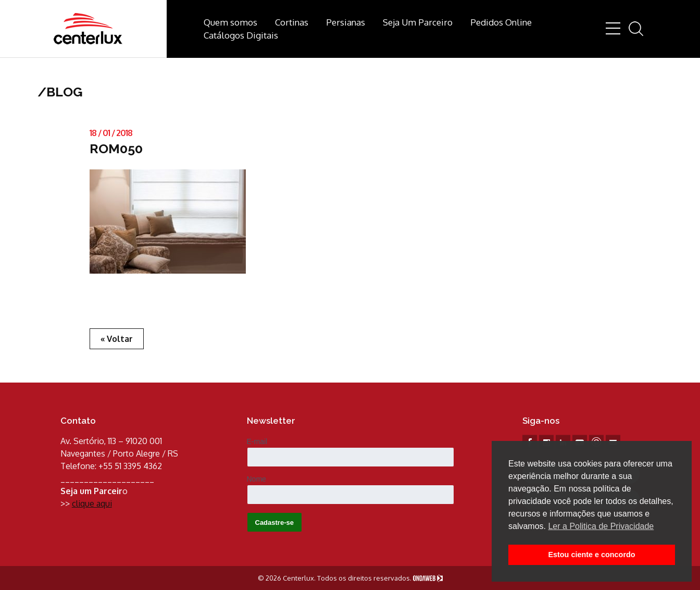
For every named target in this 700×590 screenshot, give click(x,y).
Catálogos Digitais (241, 35)
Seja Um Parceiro (418, 22)
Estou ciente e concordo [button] (591, 555)
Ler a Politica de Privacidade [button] (601, 526)
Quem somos (230, 22)
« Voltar (117, 339)
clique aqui (92, 503)
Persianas (346, 22)
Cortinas (292, 22)
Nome (257, 479)
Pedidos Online (501, 22)
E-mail (257, 441)
